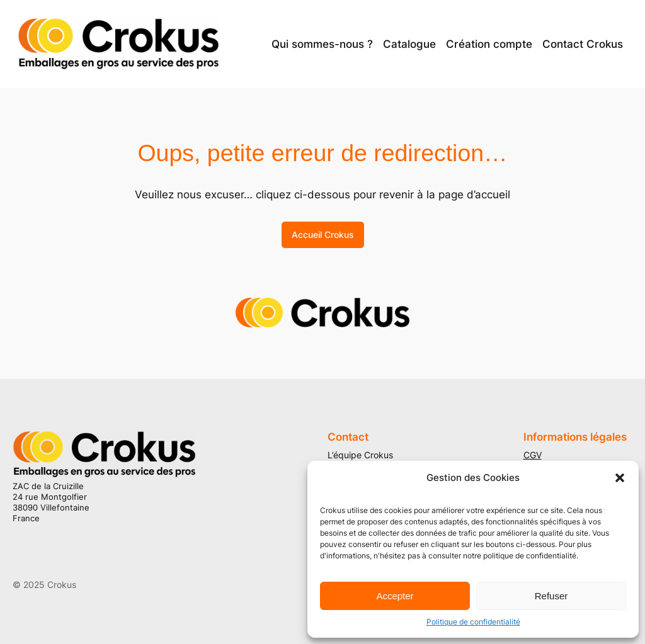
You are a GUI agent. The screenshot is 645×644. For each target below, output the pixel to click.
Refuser (551, 596)
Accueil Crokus (323, 234)
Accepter (395, 596)
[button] (620, 478)
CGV (533, 455)
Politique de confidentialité (473, 622)
